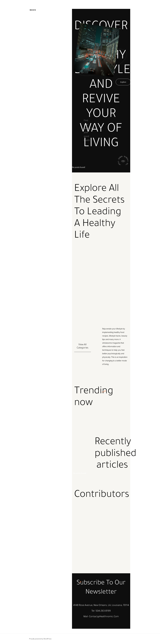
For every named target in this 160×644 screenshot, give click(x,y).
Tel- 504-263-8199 (101, 611)
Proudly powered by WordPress (40, 639)
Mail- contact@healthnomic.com (101, 617)
